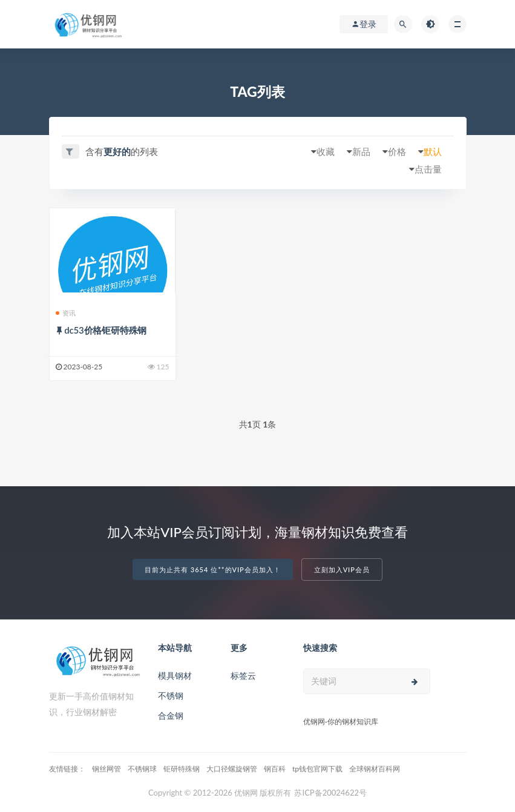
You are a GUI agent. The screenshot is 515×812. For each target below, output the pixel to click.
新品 (361, 151)
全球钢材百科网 (375, 769)
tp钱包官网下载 (317, 769)
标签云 (243, 675)
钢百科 (275, 769)
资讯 (66, 313)
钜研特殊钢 (182, 769)
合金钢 (171, 715)
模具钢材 (175, 675)
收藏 (326, 151)
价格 (397, 151)
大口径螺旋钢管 (232, 769)
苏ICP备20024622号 (330, 793)
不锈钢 (171, 695)
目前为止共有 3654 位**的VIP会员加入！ (213, 569)
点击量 (428, 169)
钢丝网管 (107, 769)
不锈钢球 (142, 769)
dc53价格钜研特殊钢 (105, 330)
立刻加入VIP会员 (342, 569)
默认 (433, 151)
